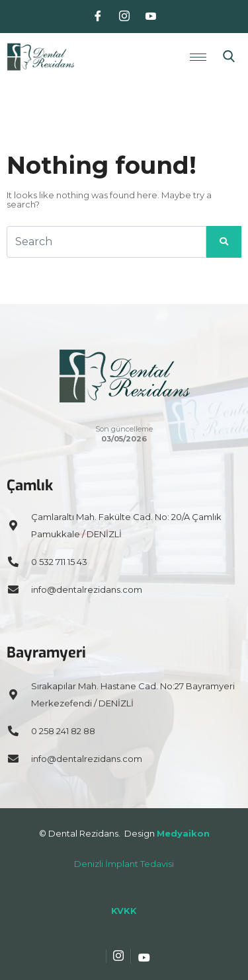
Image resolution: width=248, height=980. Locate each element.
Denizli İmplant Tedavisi (124, 864)
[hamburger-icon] (198, 57)
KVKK (124, 911)
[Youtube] (151, 17)
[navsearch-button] (229, 57)
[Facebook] (98, 17)
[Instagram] (124, 17)
